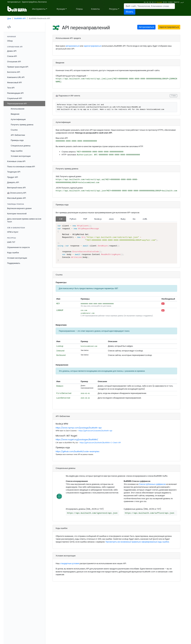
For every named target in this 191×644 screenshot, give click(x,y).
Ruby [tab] (123, 219)
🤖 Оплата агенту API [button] (17, 193)
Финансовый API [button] (14, 82)
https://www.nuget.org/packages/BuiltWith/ (77, 440)
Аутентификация (18, 119)
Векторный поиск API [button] (16, 188)
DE (147, 2)
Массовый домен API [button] (16, 198)
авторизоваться (73, 46)
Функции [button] (61, 9)
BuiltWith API (20, 18)
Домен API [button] (12, 51)
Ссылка (14, 130)
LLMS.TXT (11, 242)
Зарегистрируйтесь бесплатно (34, 2)
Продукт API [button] (13, 177)
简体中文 (177, 2)
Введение (15, 114)
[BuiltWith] (17, 9)
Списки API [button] (12, 56)
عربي (182, 2)
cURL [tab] (145, 219)
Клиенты (95, 9)
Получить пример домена (22, 125)
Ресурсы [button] (113, 9)
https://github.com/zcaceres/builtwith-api (95, 431)
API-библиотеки (18, 135)
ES (153, 2)
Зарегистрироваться (169, 27)
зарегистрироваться (93, 46)
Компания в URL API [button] (16, 77)
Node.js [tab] (98, 219)
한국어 (165, 2)
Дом (9, 18)
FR (150, 2)
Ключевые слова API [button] (16, 161)
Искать (130, 12)
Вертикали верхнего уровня (19, 208)
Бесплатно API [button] (14, 72)
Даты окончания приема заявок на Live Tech (24, 220)
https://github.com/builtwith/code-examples (78, 451)
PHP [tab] (85, 219)
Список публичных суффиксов (152, 484)
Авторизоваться (14, 2)
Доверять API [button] (13, 182)
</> (9, 27)
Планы (79, 9)
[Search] (149, 6)
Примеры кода (17, 140)
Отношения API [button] (14, 62)
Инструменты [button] (39, 9)
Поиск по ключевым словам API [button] (21, 167)
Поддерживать (14, 263)
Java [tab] (111, 219)
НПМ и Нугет (13, 232)
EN (145, 2)
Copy (173, 95)
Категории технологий (17, 214)
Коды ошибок (17, 151)
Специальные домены (21, 146)
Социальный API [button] (15, 98)
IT (155, 2)
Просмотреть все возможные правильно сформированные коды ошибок (137, 542)
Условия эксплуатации (21, 156)
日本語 (170, 2)
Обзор (10, 41)
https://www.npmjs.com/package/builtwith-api (79, 428)
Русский (159, 2)
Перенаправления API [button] (17, 104)
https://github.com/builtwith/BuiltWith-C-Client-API (100, 443)
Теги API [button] (11, 88)
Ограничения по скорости (18, 247)
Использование (18, 109)
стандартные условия (70, 563)
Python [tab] (73, 219)
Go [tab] (134, 219)
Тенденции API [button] (14, 172)
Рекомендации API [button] (15, 93)
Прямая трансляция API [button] (18, 67)
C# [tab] (61, 219)
